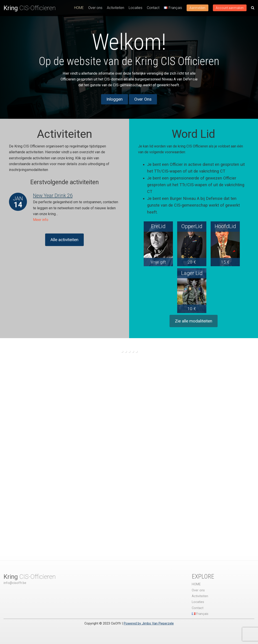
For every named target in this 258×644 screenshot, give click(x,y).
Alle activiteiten (64, 240)
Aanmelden (197, 8)
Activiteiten (116, 8)
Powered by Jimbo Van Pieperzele (149, 623)
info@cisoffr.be (15, 583)
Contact (153, 8)
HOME (79, 8)
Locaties (136, 8)
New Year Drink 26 (53, 195)
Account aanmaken (230, 8)
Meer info (41, 220)
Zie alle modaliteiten (194, 321)
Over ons (95, 8)
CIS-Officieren (30, 8)
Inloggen (115, 99)
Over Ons (143, 99)
